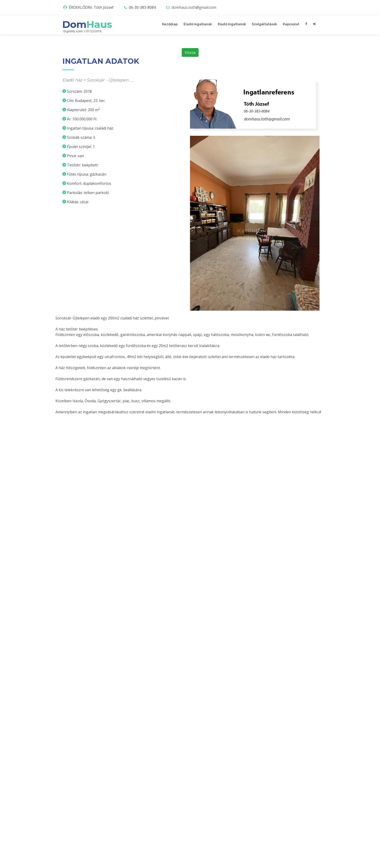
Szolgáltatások (264, 24)
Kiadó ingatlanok (232, 24)
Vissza (190, 52)
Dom (87, 24)
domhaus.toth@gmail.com (194, 7)
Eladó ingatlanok (198, 24)
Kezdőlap (170, 24)
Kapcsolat (291, 24)
